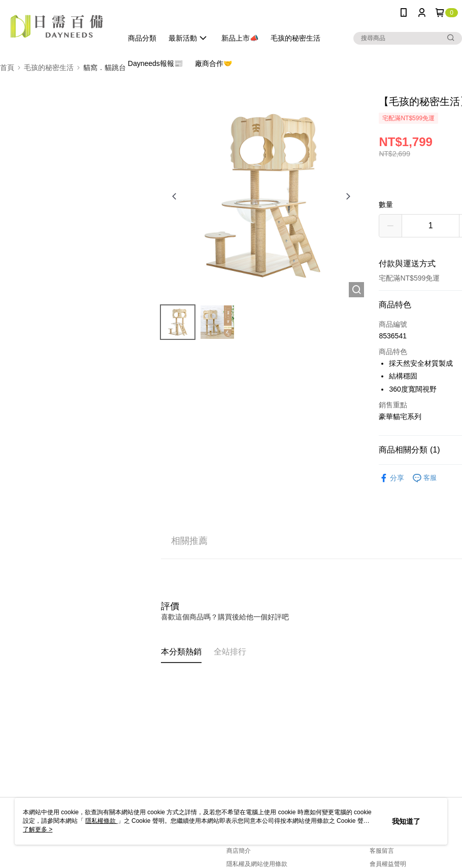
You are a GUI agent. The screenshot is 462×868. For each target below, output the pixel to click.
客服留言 (382, 851)
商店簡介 (239, 851)
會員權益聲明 (388, 864)
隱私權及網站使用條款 (257, 864)
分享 (391, 478)
